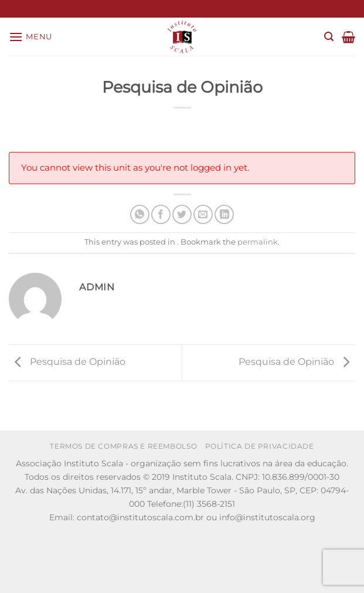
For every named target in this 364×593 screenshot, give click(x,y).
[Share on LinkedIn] (224, 214)
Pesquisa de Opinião (67, 362)
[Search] (329, 37)
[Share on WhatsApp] (140, 214)
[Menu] (30, 37)
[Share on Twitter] (182, 214)
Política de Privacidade (260, 446)
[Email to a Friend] (203, 214)
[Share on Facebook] (161, 214)
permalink (258, 242)
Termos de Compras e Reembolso (123, 446)
